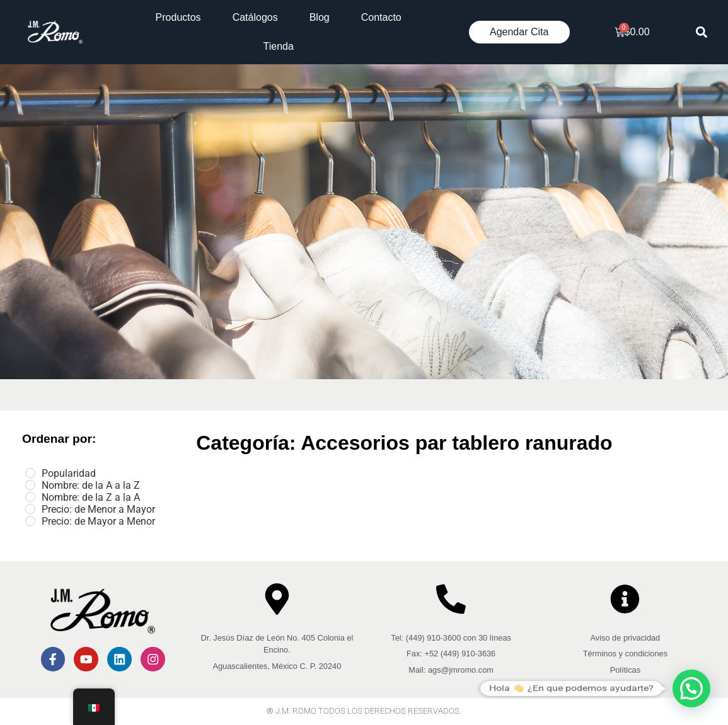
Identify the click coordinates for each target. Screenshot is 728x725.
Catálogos (255, 17)
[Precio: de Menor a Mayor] (30, 509)
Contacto (381, 17)
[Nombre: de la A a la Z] (30, 485)
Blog (320, 17)
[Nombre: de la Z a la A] (30, 497)
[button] (701, 32)
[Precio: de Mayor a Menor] (30, 521)
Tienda (279, 46)
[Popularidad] (30, 473)
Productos (178, 17)
